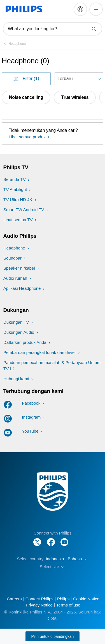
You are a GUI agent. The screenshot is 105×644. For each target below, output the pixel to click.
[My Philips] (80, 9)
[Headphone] (14, 44)
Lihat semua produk (28, 137)
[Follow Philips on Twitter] (37, 539)
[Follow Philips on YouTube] (64, 539)
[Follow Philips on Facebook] (51, 539)
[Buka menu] (96, 9)
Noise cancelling (26, 97)
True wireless (75, 97)
